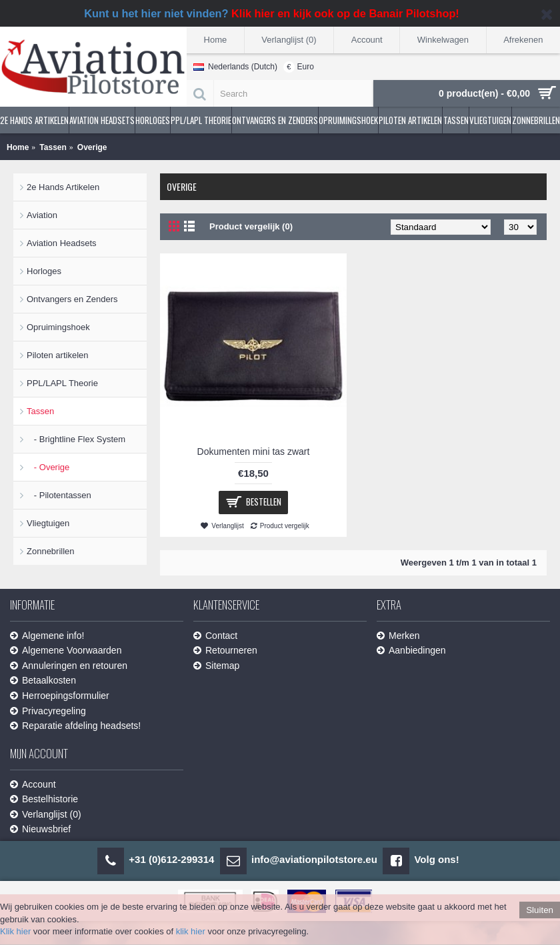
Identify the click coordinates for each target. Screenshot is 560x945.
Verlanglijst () (46, 815)
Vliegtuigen (48, 523)
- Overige (48, 467)
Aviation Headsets (62, 243)
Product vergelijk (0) (251, 226)
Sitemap (216, 666)
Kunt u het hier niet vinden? (272, 13)
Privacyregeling (48, 711)
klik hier (191, 931)
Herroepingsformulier (60, 696)
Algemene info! (47, 636)
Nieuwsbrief (40, 829)
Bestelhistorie (44, 799)
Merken (398, 636)
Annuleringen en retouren (69, 666)
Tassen (40, 411)
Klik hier (15, 931)
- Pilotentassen (59, 495)
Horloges (44, 271)
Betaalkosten (43, 681)
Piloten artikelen (58, 355)
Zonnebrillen (51, 551)
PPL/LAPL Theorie (62, 383)
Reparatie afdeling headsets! (75, 726)
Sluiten (540, 910)
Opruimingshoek (58, 327)
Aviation (42, 215)
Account (33, 785)
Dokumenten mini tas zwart (254, 451)
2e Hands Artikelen (63, 187)
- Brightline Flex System (76, 439)
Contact (215, 636)
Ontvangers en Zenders (72, 299)
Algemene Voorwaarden (66, 651)
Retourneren (225, 651)
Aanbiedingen (411, 651)
